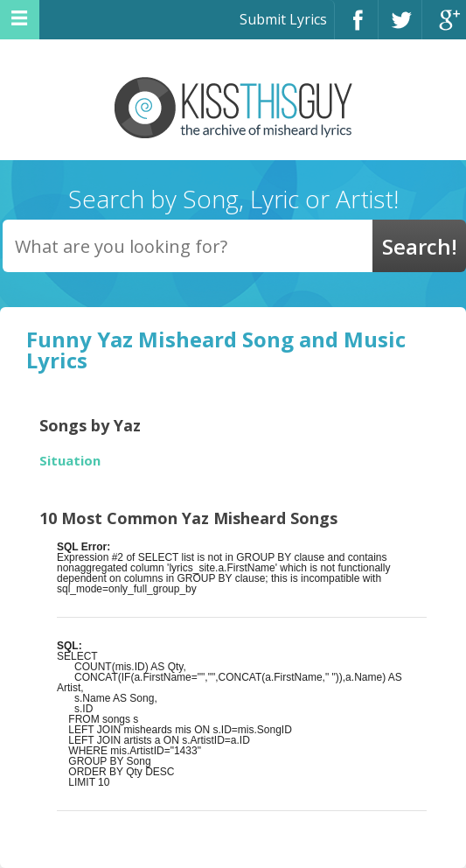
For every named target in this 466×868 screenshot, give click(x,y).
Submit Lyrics (283, 19)
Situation (70, 461)
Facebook (356, 28)
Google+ (444, 28)
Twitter (400, 28)
